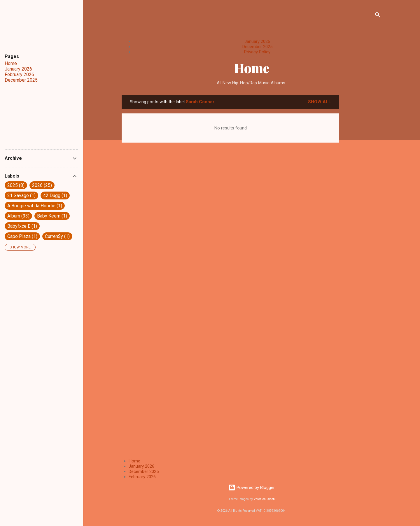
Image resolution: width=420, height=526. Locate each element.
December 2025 (257, 47)
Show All (320, 102)
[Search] (378, 16)
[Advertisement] (363, 182)
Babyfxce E (22, 226)
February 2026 (142, 477)
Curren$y (57, 236)
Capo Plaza (22, 236)
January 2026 (257, 41)
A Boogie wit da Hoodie (35, 206)
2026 (42, 185)
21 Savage (21, 196)
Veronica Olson (264, 499)
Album (18, 216)
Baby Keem (52, 216)
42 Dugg (55, 196)
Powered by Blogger (252, 488)
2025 (16, 185)
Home (252, 68)
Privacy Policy (257, 52)
